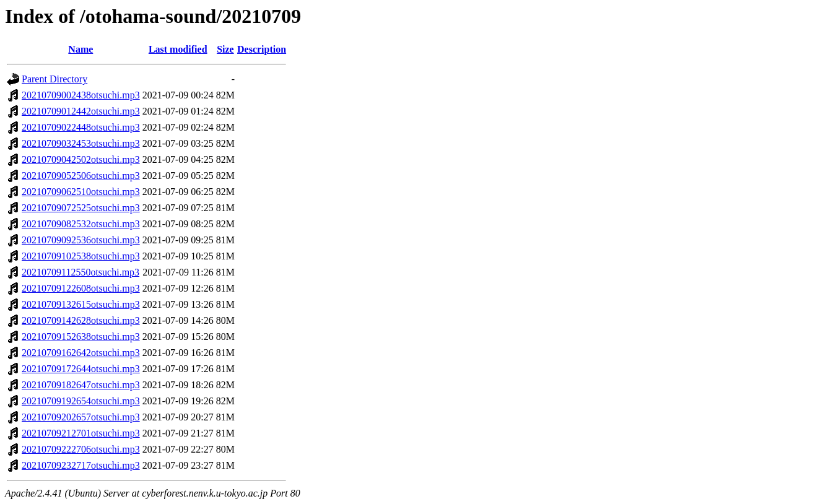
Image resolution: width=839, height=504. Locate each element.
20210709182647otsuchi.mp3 (81, 385)
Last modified (178, 49)
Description (262, 49)
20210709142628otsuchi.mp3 (81, 320)
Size (225, 49)
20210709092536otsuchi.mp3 (81, 240)
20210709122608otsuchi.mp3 (81, 288)
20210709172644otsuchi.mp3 (81, 369)
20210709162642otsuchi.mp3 (81, 353)
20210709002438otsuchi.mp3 (81, 95)
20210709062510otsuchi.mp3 (81, 192)
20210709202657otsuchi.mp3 (81, 417)
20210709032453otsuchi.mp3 (81, 143)
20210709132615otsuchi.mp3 (81, 304)
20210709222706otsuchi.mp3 (81, 449)
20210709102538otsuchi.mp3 (81, 256)
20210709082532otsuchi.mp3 (81, 224)
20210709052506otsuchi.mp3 (81, 176)
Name (80, 49)
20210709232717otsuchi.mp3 (81, 465)
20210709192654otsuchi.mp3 (81, 401)
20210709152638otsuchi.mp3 (81, 337)
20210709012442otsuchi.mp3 (81, 111)
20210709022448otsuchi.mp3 (81, 127)
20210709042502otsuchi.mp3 (81, 159)
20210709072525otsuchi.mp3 (81, 208)
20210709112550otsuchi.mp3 (80, 272)
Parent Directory (54, 79)
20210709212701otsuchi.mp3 (81, 433)
